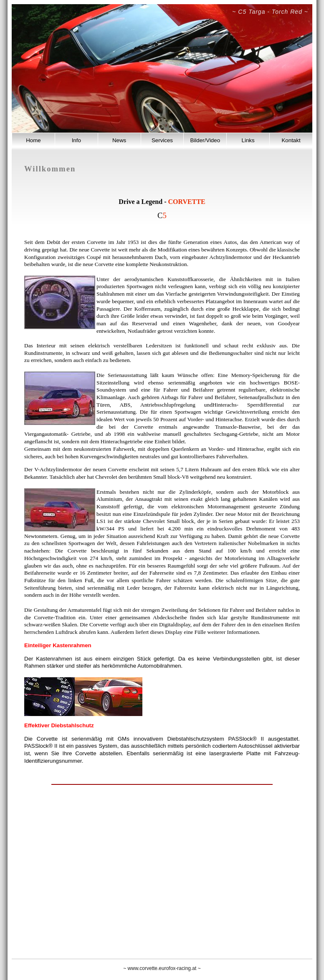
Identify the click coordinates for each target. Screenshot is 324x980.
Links (248, 140)
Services (162, 140)
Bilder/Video (205, 140)
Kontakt (291, 140)
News (119, 140)
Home (33, 140)
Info (76, 140)
